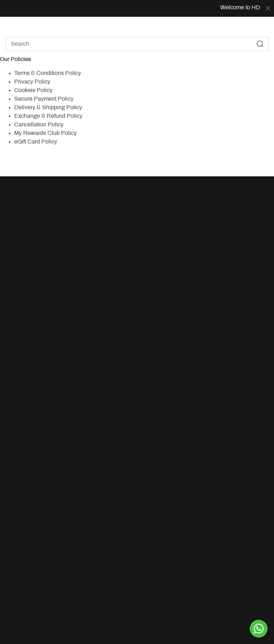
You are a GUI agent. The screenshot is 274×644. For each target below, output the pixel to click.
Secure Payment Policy (44, 99)
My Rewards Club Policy (45, 133)
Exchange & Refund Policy (48, 116)
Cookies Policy (33, 90)
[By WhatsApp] (259, 629)
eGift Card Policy (36, 142)
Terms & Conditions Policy (48, 73)
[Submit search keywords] (260, 44)
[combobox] (137, 44)
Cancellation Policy (39, 125)
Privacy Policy (32, 82)
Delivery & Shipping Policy (48, 108)
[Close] (268, 9)
